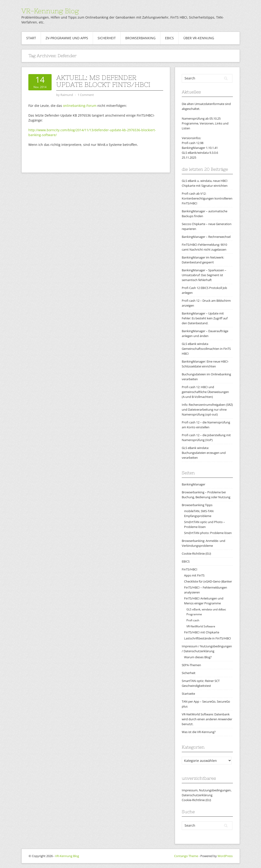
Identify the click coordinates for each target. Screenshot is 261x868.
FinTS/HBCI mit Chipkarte (202, 632)
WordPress (225, 856)
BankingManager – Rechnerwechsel (206, 237)
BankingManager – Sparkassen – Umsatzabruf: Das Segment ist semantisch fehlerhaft (204, 275)
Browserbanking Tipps (197, 505)
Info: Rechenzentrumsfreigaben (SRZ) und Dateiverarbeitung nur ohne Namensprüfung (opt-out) (207, 409)
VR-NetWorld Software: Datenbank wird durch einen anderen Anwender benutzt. (207, 719)
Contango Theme (186, 856)
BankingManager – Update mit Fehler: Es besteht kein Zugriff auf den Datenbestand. (205, 318)
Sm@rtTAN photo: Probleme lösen (208, 533)
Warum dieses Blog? (198, 657)
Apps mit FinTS (194, 575)
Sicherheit (107, 38)
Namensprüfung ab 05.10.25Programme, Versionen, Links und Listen (205, 123)
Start (31, 38)
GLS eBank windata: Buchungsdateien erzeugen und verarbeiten (204, 453)
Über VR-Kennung (199, 38)
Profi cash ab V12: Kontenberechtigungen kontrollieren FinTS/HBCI (207, 198)
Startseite (188, 694)
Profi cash (193, 620)
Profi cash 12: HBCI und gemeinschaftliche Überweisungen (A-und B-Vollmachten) (205, 392)
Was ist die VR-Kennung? (199, 732)
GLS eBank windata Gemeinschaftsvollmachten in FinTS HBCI (206, 349)
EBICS (169, 38)
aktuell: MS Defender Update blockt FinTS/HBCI (103, 81)
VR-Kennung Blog (50, 11)
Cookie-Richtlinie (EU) (196, 554)
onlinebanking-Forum (80, 106)
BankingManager (193, 484)
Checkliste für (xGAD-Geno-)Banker (208, 581)
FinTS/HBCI (190, 569)
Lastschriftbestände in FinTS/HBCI (208, 638)
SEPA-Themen (191, 665)
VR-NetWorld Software (201, 626)
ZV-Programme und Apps (67, 38)
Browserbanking (140, 38)
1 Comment (86, 95)
